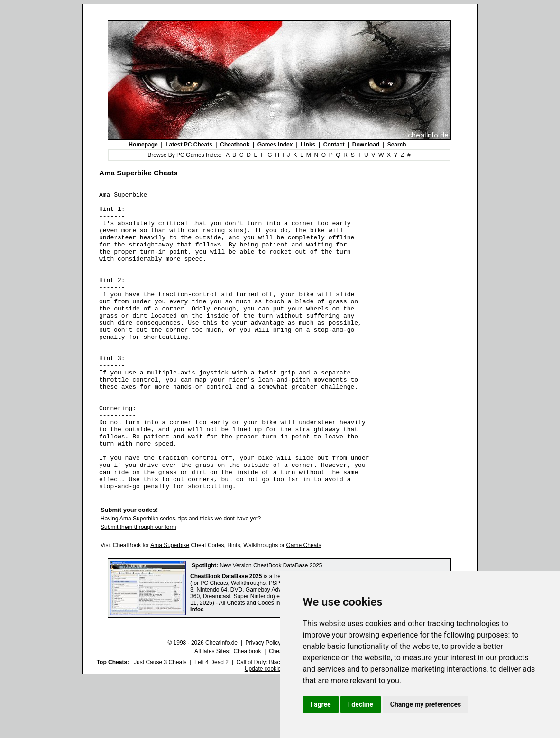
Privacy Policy (263, 702)
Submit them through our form (138, 587)
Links (308, 145)
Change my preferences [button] (426, 704)
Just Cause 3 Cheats (160, 722)
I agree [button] (321, 704)
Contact (334, 145)
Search (397, 145)
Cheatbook (235, 145)
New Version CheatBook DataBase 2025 (271, 625)
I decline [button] (361, 704)
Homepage (143, 145)
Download (366, 145)
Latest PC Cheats (189, 145)
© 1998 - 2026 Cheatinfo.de (202, 702)
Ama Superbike (170, 605)
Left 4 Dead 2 (211, 722)
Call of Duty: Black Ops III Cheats (278, 722)
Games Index (275, 145)
